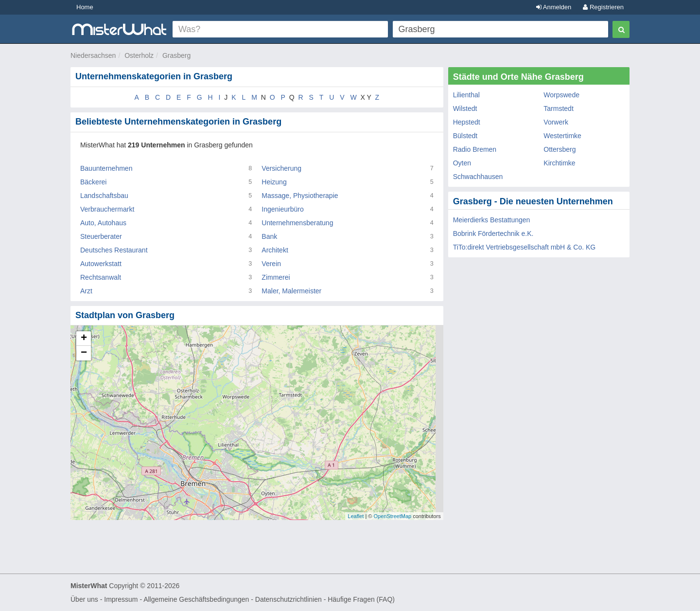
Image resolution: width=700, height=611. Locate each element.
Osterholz (139, 55)
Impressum (121, 599)
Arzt (86, 291)
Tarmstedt (558, 108)
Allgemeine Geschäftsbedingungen (196, 599)
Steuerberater (101, 236)
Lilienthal (466, 95)
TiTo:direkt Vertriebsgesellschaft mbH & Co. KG (525, 247)
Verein (271, 264)
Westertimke (562, 136)
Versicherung (281, 168)
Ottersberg (560, 149)
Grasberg (176, 55)
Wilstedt (465, 108)
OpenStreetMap (392, 516)
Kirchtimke (559, 163)
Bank (269, 236)
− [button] (84, 353)
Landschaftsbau (104, 196)
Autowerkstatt (101, 264)
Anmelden (554, 7)
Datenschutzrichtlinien (289, 599)
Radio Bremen (475, 149)
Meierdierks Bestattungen (492, 220)
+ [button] (84, 339)
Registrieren (603, 7)
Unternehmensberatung (297, 223)
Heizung (274, 182)
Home (85, 7)
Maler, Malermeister (291, 291)
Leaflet (356, 516)
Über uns (84, 599)
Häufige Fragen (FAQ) (361, 599)
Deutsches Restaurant (114, 250)
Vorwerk (556, 122)
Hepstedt (467, 122)
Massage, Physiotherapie (300, 196)
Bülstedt (465, 136)
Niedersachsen (93, 55)
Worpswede (561, 95)
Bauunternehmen (106, 168)
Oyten (462, 163)
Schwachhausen (478, 177)
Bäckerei (93, 182)
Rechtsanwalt (101, 277)
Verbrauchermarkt (107, 209)
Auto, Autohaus (103, 223)
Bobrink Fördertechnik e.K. (493, 234)
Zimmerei (276, 277)
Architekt (275, 250)
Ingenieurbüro (282, 209)
